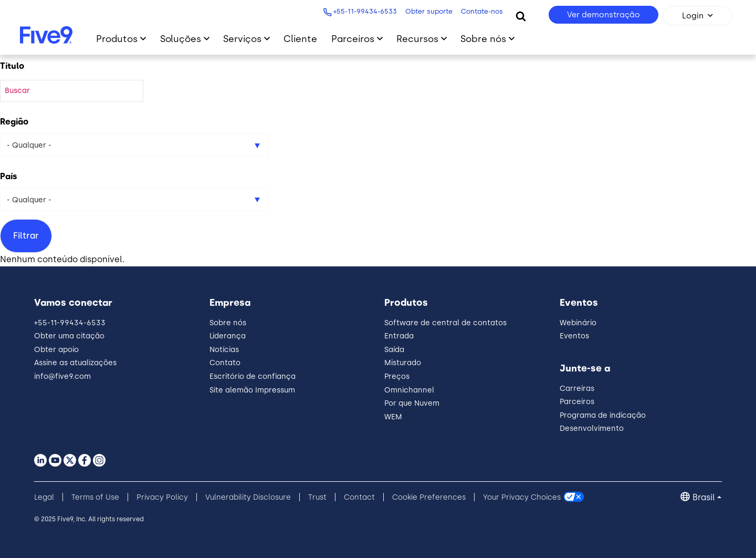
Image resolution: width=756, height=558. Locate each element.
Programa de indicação (603, 415)
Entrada (399, 336)
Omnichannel (409, 390)
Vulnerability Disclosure (248, 497)
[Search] (521, 16)
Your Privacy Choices (522, 497)
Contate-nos (481, 11)
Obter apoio (56, 350)
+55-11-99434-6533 (364, 11)
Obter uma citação (69, 336)
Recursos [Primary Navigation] (417, 39)
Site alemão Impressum (252, 390)
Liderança (228, 336)
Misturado (403, 363)
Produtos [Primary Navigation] (117, 39)
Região (14, 122)
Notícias (224, 350)
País (9, 176)
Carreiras (577, 389)
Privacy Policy (162, 497)
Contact (359, 497)
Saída (394, 350)
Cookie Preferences (429, 497)
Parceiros (577, 402)
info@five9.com (62, 376)
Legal (44, 497)
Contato (225, 363)
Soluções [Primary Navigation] (181, 39)
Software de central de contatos (445, 323)
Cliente (300, 39)
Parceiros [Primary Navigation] (353, 39)
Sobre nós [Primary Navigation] (483, 39)
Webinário (578, 323)
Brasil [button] (704, 497)
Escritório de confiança (253, 376)
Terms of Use (95, 497)
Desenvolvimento (592, 428)
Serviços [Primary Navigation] (242, 39)
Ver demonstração (603, 15)
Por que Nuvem (412, 403)
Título (12, 66)
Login (693, 16)
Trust (317, 497)
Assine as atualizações (75, 363)
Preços (397, 376)
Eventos (574, 336)
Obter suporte (428, 11)
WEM (393, 417)
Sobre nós (228, 323)
